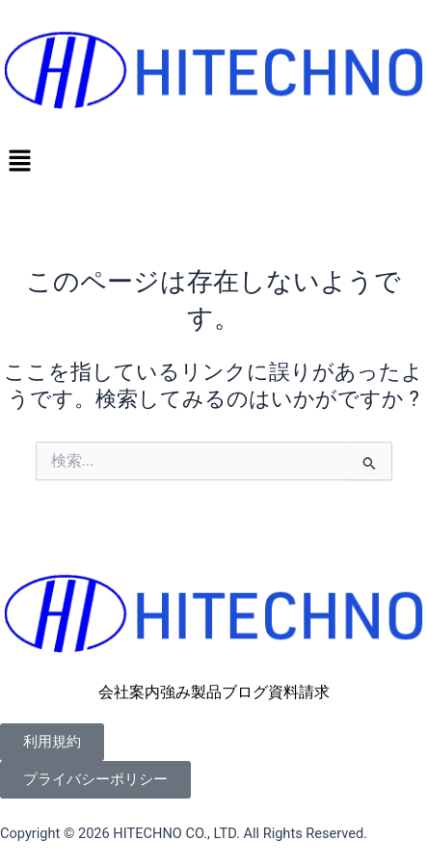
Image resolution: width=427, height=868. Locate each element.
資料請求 (299, 692)
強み (175, 692)
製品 (206, 692)
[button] (213, 162)
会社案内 (129, 692)
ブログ (245, 692)
